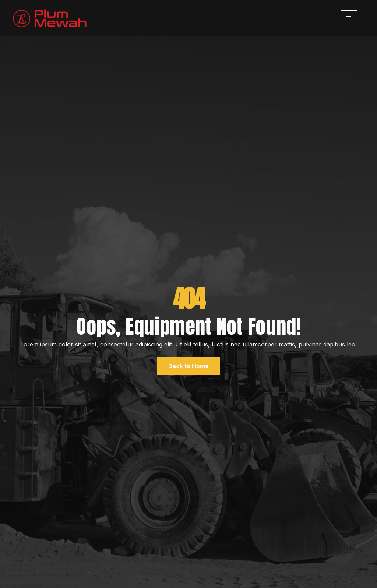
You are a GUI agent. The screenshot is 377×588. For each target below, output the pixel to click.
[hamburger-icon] (349, 18)
